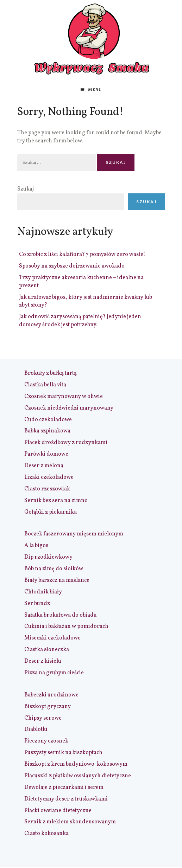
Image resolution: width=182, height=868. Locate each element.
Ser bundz (37, 604)
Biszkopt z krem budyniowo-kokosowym (76, 764)
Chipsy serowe (43, 718)
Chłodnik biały (43, 592)
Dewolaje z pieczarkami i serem (64, 787)
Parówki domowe (46, 454)
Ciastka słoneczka (47, 650)
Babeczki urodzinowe (51, 695)
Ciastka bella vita (45, 385)
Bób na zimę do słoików (54, 569)
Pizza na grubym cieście (54, 673)
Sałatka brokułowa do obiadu (61, 615)
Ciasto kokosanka (46, 834)
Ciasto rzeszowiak (47, 489)
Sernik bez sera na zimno (56, 501)
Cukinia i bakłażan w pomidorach (66, 626)
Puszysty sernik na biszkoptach (63, 753)
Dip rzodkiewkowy (48, 557)
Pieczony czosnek (46, 741)
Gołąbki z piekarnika (51, 512)
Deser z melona (44, 466)
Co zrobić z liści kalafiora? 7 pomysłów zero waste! (82, 255)
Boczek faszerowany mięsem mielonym (74, 534)
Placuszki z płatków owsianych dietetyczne (78, 776)
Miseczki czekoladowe (52, 638)
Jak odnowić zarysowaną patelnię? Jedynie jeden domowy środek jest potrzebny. (80, 321)
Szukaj (26, 189)
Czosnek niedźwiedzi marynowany (69, 408)
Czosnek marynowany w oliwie (64, 397)
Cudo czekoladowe (48, 420)
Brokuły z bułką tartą (51, 373)
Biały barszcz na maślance (57, 580)
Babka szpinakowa (47, 431)
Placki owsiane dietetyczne (58, 811)
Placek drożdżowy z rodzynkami (66, 443)
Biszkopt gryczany (48, 707)
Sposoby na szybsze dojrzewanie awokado (72, 266)
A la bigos (36, 546)
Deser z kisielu (43, 661)
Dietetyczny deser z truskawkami (66, 799)
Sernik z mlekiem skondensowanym (70, 822)
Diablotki (36, 729)
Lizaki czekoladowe (49, 477)
